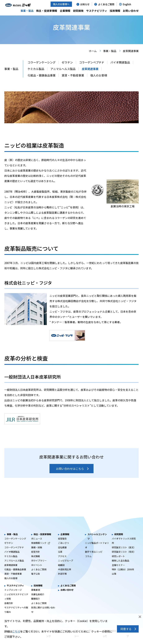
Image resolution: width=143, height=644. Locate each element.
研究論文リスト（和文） (124, 557)
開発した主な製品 (121, 566)
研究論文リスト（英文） (124, 553)
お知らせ (85, 4)
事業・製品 (27, 11)
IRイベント (37, 570)
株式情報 (36, 562)
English (127, 4)
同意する (126, 629)
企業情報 (65, 11)
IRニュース (37, 544)
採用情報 (115, 11)
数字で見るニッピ (94, 557)
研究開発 (78, 11)
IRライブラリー (39, 566)
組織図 (61, 570)
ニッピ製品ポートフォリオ (97, 550)
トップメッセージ (13, 595)
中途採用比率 (65, 575)
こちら (16, 631)
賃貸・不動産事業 (73, 81)
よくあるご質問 (106, 4)
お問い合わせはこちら (70, 474)
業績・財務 (37, 553)
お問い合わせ (131, 11)
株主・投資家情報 (47, 11)
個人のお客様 (99, 81)
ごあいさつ (63, 548)
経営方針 (36, 557)
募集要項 (36, 595)
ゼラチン (67, 68)
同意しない (140, 617)
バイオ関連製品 (120, 68)
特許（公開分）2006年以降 (123, 577)
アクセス (62, 562)
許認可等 (62, 579)
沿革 (60, 557)
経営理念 (62, 544)
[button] (137, 4)
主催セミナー (118, 570)
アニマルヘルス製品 (63, 74)
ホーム (93, 56)
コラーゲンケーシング (42, 68)
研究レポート (118, 562)
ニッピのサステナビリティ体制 (16, 602)
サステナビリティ (97, 11)
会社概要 (62, 553)
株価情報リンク (41, 548)
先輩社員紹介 (38, 600)
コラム (88, 562)
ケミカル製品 (36, 74)
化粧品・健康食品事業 (42, 81)
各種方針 (9, 609)
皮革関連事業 (90, 74)
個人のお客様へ (61, 4)
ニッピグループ (66, 566)
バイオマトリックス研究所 (124, 546)
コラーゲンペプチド (92, 68)
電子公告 (36, 579)
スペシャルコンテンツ (97, 542)
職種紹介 (36, 604)
